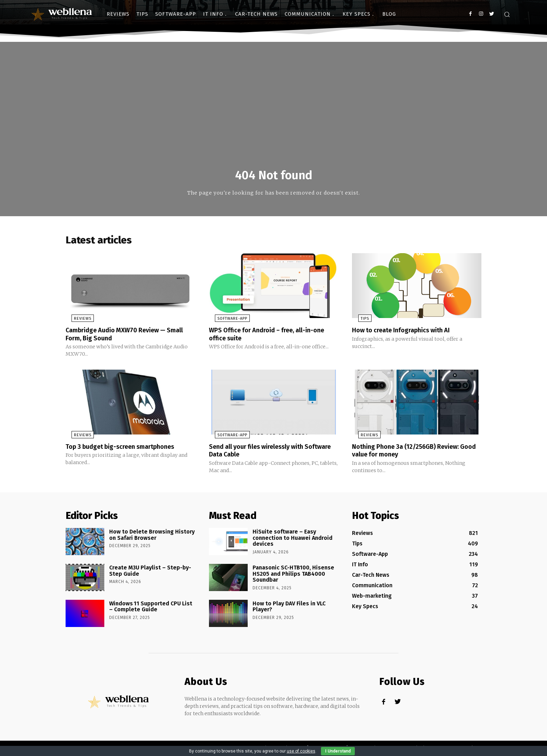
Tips (359, 321)
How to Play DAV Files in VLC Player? (289, 608)
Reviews (77, 321)
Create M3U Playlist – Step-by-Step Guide (150, 572)
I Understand (338, 751)
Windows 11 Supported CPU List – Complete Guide (151, 608)
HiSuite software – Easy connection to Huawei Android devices (293, 539)
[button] (507, 14)
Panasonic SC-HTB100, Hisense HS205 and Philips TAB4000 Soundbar (293, 575)
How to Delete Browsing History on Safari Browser (152, 536)
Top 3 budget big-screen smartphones (127, 448)
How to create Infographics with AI (407, 332)
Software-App (226, 321)
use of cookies (301, 751)
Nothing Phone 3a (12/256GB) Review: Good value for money (411, 452)
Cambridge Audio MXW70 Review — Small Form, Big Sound (122, 336)
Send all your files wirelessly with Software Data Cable (263, 452)
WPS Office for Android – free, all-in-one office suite (273, 336)
